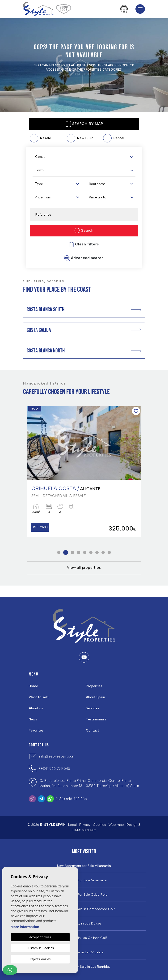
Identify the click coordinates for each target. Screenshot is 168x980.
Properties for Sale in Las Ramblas (84, 967)
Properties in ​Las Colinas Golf (84, 938)
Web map (116, 825)
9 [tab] (109, 553)
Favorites (36, 730)
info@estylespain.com (57, 756)
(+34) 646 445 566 (71, 799)
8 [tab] (103, 553)
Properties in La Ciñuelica (84, 952)
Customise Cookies (40, 948)
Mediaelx (89, 830)
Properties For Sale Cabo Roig (84, 895)
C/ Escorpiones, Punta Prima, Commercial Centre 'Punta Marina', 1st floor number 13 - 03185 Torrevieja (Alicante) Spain (89, 783)
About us (36, 708)
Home (33, 686)
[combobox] (84, 156)
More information (25, 927)
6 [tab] (91, 553)
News (33, 719)
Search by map (84, 124)
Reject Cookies (40, 959)
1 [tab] (59, 553)
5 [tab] (85, 553)
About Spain (95, 697)
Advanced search (84, 258)
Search (84, 231)
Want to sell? (39, 697)
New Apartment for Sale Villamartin (84, 866)
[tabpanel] (84, 471)
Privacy (85, 825)
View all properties (84, 568)
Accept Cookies (40, 937)
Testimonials (96, 719)
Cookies (99, 825)
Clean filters (84, 244)
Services (92, 708)
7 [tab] (97, 553)
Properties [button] (94, 686)
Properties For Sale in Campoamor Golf (84, 909)
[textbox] (85, 157)
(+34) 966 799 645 (55, 769)
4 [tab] (79, 553)
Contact (92, 730)
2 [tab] (66, 553)
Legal (72, 825)
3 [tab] (73, 553)
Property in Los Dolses (84, 924)
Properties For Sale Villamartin (84, 880)
